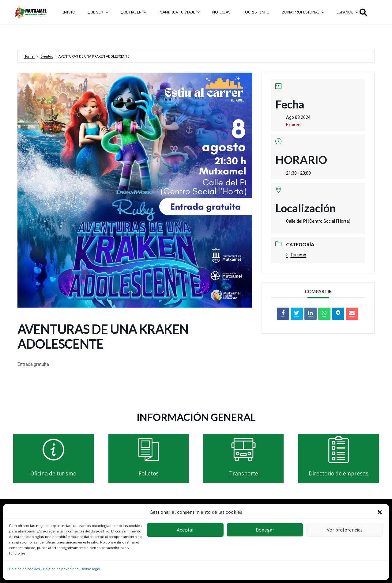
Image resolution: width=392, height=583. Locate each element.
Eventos (47, 57)
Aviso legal (91, 569)
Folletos (149, 473)
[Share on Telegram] (338, 314)
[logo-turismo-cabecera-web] (32, 12)
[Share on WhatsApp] (324, 314)
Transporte (244, 473)
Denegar (265, 530)
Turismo (296, 255)
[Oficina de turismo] (54, 450)
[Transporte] (243, 450)
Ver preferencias (345, 530)
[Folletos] (149, 450)
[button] (380, 512)
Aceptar (185, 530)
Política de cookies (25, 569)
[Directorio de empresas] (339, 450)
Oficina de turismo (53, 473)
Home (29, 57)
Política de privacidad (61, 569)
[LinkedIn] (311, 314)
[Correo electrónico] (352, 314)
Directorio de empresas (339, 473)
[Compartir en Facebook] (283, 314)
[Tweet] (297, 314)
